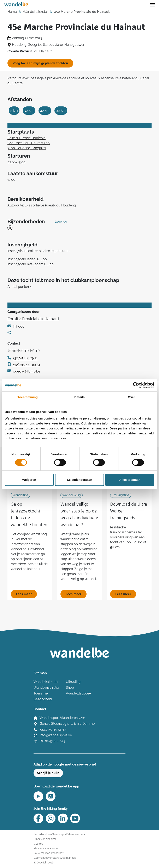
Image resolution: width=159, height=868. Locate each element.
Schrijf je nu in (48, 773)
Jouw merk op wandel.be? (49, 853)
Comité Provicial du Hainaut (33, 319)
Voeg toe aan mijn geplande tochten (40, 63)
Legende (61, 222)
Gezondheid (43, 699)
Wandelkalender (35, 12)
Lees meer (24, 594)
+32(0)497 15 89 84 (27, 365)
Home (12, 12)
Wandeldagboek (79, 693)
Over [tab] (131, 397)
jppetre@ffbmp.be (26, 371)
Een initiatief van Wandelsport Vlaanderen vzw (60, 834)
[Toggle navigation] (152, 5)
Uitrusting (73, 682)
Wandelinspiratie (46, 688)
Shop (70, 688)
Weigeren (29, 480)
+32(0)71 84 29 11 (25, 358)
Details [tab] (79, 397)
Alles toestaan (130, 480)
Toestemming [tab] (28, 397)
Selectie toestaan (80, 480)
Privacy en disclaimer (46, 839)
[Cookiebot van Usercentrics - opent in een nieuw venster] (136, 385)
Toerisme (41, 693)
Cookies (38, 844)
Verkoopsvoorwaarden (47, 848)
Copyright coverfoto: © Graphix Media (55, 858)
